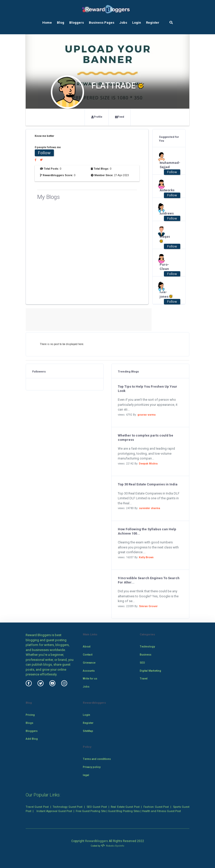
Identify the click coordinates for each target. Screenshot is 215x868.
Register (153, 23)
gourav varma (147, 415)
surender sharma (150, 508)
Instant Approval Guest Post (54, 811)
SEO (142, 663)
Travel (144, 679)
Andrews (167, 213)
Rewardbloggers (97, 841)
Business (146, 655)
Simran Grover (148, 606)
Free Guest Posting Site (91, 811)
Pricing (30, 715)
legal (86, 775)
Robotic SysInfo (113, 846)
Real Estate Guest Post (125, 807)
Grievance (89, 663)
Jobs (123, 23)
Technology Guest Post (67, 807)
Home (47, 23)
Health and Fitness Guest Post (161, 811)
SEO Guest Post (97, 807)
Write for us (90, 679)
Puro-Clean (164, 267)
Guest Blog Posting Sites (124, 811)
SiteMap (88, 731)
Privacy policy (92, 767)
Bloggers (77, 23)
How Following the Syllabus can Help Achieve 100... (147, 531)
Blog (61, 23)
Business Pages (102, 23)
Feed (120, 117)
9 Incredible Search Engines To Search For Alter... (149, 580)
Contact (88, 655)
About (87, 647)
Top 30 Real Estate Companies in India (148, 484)
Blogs (29, 723)
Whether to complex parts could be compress (146, 438)
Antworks (167, 190)
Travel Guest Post (37, 807)
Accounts (89, 671)
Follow (44, 153)
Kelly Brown (146, 557)
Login (137, 23)
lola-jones (166, 294)
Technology (147, 647)
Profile (97, 117)
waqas (165, 239)
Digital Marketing (150, 671)
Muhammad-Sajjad (167, 165)
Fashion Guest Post (156, 807)
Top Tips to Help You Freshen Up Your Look (148, 389)
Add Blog (32, 739)
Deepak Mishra (148, 464)
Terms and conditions (97, 759)
